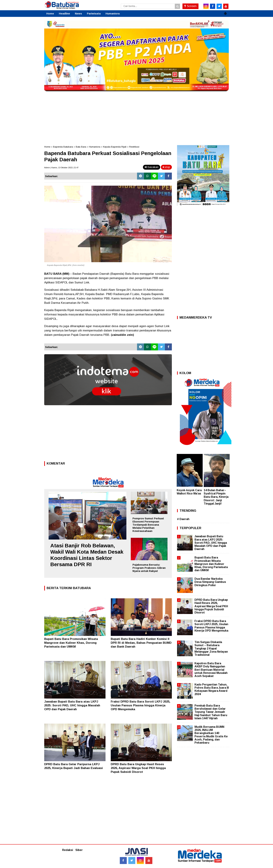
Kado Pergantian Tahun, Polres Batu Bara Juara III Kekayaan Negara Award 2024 (212, 689)
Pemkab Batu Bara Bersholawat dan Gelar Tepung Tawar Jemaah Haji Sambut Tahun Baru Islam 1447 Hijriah (211, 712)
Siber (79, 850)
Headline (64, 13)
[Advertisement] (136, 117)
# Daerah (183, 519)
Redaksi (68, 850)
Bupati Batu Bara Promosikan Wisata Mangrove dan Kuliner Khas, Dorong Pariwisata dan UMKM (71, 643)
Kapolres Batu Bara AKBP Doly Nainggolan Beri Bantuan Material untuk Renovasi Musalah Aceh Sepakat (211, 670)
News (78, 13)
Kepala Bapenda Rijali (115, 147)
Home (50, 13)
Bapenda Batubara (63, 147)
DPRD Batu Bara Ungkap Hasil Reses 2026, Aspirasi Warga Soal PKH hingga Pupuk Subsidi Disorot (138, 768)
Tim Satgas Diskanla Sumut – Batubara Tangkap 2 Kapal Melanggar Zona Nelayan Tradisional (211, 648)
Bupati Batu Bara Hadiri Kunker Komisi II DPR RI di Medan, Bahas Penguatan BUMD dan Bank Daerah (141, 643)
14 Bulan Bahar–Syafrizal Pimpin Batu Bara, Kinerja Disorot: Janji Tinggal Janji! (216, 497)
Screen (190, 6)
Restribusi (134, 147)
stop (166, 167)
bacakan (152, 167)
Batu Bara (81, 147)
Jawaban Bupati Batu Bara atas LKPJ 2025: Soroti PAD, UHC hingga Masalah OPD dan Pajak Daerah (72, 705)
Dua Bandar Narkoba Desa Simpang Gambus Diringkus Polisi (210, 582)
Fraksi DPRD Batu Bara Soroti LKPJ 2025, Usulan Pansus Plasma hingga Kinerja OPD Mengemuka (141, 705)
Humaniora (113, 13)
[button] (225, 12)
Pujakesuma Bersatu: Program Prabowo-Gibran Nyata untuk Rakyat (149, 568)
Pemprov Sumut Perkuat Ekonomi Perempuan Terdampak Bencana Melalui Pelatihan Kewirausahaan (148, 525)
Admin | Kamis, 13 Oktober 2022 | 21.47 (61, 168)
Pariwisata (94, 13)
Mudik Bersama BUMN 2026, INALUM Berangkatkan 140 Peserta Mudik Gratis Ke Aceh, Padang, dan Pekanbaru (211, 735)
